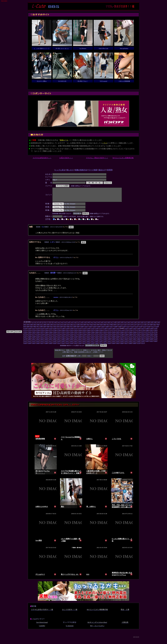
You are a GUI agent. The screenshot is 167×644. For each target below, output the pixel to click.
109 (120, 329)
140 (113, 331)
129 (67, 331)
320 (63, 344)
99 (78, 329)
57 (75, 327)
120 (29, 331)
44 (31, 327)
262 (88, 339)
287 (59, 341)
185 (34, 335)
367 (126, 346)
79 (148, 327)
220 (46, 337)
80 (151, 327)
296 (97, 341)
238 (122, 337)
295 (93, 341)
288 (63, 341)
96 (68, 329)
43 (28, 327)
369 (135, 346)
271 (126, 339)
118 (157, 329)
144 (130, 331)
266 (105, 339)
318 (55, 344)
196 (80, 335)
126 (55, 331)
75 (135, 327)
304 (130, 341)
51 (55, 327)
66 (105, 327)
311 (25, 344)
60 (85, 327)
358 (88, 346)
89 (45, 329)
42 (25, 327)
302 (122, 341)
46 (38, 327)
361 (101, 346)
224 (63, 337)
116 (149, 329)
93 (58, 329)
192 (63, 335)
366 (122, 346)
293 (84, 341)
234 (105, 337)
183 (25, 335)
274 (139, 339)
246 (156, 337)
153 (34, 333)
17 (79, 325)
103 (94, 329)
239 (126, 337)
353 (67, 346)
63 (95, 327)
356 (80, 346)
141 (118, 331)
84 (28, 329)
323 (76, 344)
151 (25, 333)
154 (38, 333)
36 (142, 325)
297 (101, 341)
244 (147, 337)
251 (42, 339)
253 (50, 339)
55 (68, 327)
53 (61, 327)
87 (38, 329)
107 (111, 329)
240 (130, 337)
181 (151, 333)
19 (85, 325)
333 (118, 344)
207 (126, 335)
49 (48, 327)
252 (46, 339)
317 (50, 344)
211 (143, 335)
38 (149, 325)
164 (80, 333)
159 (59, 333)
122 (38, 331)
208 (130, 335)
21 (92, 325)
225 (67, 337)
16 (75, 325)
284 (46, 341)
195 (76, 335)
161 (67, 333)
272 (130, 339)
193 (67, 335)
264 (97, 339)
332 (113, 344)
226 (71, 337)
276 (147, 339)
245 (151, 337)
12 (62, 325)
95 (65, 329)
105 (103, 329)
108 (115, 329)
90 (48, 329)
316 (46, 344)
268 (114, 339)
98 (75, 329)
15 (72, 325)
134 (88, 331)
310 (156, 341)
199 (93, 335)
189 (50, 335)
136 (97, 331)
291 (76, 341)
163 (76, 333)
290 (71, 341)
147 (143, 331)
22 (95, 325)
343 (25, 346)
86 (35, 329)
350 (55, 346)
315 (42, 344)
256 (63, 339)
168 (97, 333)
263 (93, 339)
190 (55, 335)
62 (91, 327)
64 (98, 327)
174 (122, 333)
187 (42, 335)
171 (109, 333)
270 (122, 339)
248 (29, 339)
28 (115, 325)
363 (109, 346)
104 (99, 329)
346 (38, 346)
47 (41, 327)
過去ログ (102, 170)
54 (65, 327)
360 (97, 346)
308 (147, 341)
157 (50, 333)
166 (88, 333)
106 (107, 329)
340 (147, 344)
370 (139, 346)
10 (55, 325)
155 (42, 333)
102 (90, 329)
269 (118, 339)
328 (97, 344)
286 (55, 341)
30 (122, 325)
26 (109, 325)
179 (143, 333)
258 (71, 339)
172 (114, 333)
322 (71, 344)
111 (128, 329)
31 (125, 325)
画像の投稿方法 (81, 170)
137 (101, 331)
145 (134, 331)
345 (34, 346)
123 (42, 331)
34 (135, 325)
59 (81, 327)
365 (118, 346)
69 (115, 327)
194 (71, 335)
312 (29, 344)
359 (93, 346)
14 (69, 325)
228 (80, 337)
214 (156, 335)
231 (93, 337)
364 (114, 346)
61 (88, 327)
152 (29, 333)
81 (155, 327)
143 (126, 331)
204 (114, 335)
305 (135, 341)
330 (105, 344)
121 (34, 331)
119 (25, 331)
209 (135, 335)
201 (101, 335)
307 (143, 341)
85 (31, 329)
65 (101, 327)
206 (122, 335)
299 (109, 341)
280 (29, 341)
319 (59, 344)
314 (38, 344)
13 (65, 325)
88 (41, 329)
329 (101, 344)
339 (143, 344)
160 (63, 333)
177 (135, 333)
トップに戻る (60, 170)
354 (71, 346)
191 (59, 335)
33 (132, 325)
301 (118, 341)
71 (121, 327)
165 (84, 333)
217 (34, 337)
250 (38, 339)
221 (50, 337)
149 (151, 331)
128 (63, 331)
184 (29, 335)
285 (50, 341)
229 (84, 337)
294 (88, 341)
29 (119, 325)
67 (108, 327)
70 (118, 327)
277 (151, 339)
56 (71, 327)
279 (25, 341)
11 (59, 325)
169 (101, 333)
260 (80, 339)
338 (139, 344)
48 (45, 327)
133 (84, 331)
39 (152, 325)
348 (46, 346)
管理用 (110, 170)
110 (124, 329)
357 (84, 346)
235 (109, 337)
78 (145, 327)
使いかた (70, 170)
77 (141, 327)
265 (101, 339)
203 (109, 335)
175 (126, 333)
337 (134, 344)
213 (151, 335)
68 (111, 327)
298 (105, 341)
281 (34, 341)
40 (155, 325)
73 (128, 327)
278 (156, 339)
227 (76, 337)
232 (97, 337)
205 (118, 335)
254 (55, 339)
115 (145, 329)
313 (34, 344)
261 (84, 339)
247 (25, 339)
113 (136, 329)
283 (42, 341)
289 (67, 341)
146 (139, 331)
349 (50, 346)
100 (82, 329)
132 (80, 331)
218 (38, 337)
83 (25, 329)
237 (118, 337)
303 (126, 341)
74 (131, 327)
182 (156, 333)
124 (46, 331)
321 (67, 344)
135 (92, 331)
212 (147, 335)
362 (105, 346)
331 (109, 344)
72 (125, 327)
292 (80, 341)
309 (151, 341)
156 (46, 333)
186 (38, 335)
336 (130, 344)
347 (42, 346)
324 (80, 344)
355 (76, 346)
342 (156, 344)
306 (139, 341)
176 (130, 333)
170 (105, 333)
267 (109, 339)
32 (129, 325)
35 (139, 325)
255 (59, 339)
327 (92, 344)
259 (76, 339)
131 (76, 331)
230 (88, 337)
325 (84, 344)
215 (25, 337)
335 (126, 344)
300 (114, 341)
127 (59, 331)
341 (151, 344)
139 (109, 331)
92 (55, 329)
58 (78, 327)
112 (132, 329)
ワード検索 (93, 170)
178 (139, 333)
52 (58, 327)
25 (105, 325)
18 (82, 325)
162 (71, 333)
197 (84, 335)
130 (71, 331)
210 (139, 335)
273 (135, 339)
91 (51, 329)
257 (67, 339)
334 (122, 344)
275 (143, 339)
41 (159, 325)
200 (97, 335)
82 (158, 327)
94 (61, 329)
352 (63, 346)
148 (147, 331)
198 (88, 335)
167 (93, 333)
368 (130, 346)
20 (89, 325)
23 (99, 325)
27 (112, 325)
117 (153, 329)
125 (50, 331)
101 (86, 329)
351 (59, 346)
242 (139, 337)
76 (138, 327)
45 (35, 327)
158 (55, 333)
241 (135, 337)
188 (46, 335)
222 (55, 337)
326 (88, 344)
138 (105, 331)
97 (71, 329)
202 (105, 335)
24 (102, 325)
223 (59, 337)
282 (38, 341)
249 (34, 339)
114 (140, 329)
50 (51, 327)
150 (156, 331)
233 (101, 337)
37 (145, 325)
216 (29, 337)
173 (118, 333)
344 (29, 346)
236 (114, 337)
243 (143, 337)
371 (143, 346)
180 (147, 333)
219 (42, 337)
